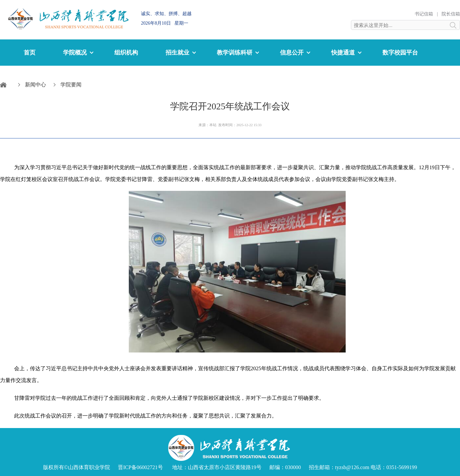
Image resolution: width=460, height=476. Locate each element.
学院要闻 (71, 85)
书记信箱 (424, 14)
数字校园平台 (400, 53)
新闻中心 (35, 85)
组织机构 (126, 53)
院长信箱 (451, 14)
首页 (30, 53)
